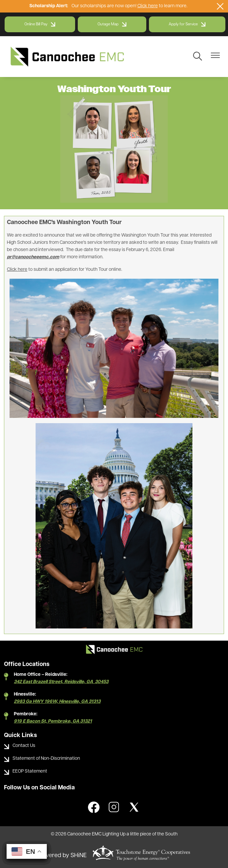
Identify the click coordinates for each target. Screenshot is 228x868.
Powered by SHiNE (62, 856)
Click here (148, 6)
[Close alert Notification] (220, 6)
